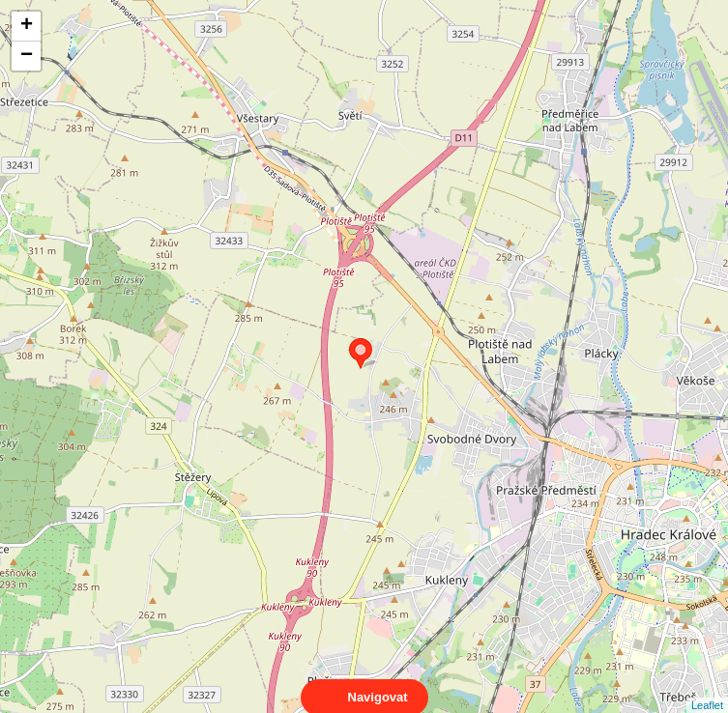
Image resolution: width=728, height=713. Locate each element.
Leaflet (707, 688)
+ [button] (27, 26)
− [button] (27, 56)
